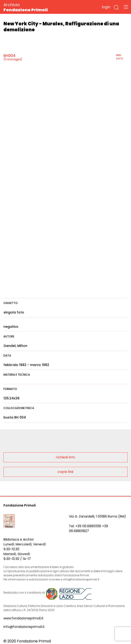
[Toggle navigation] (126, 7)
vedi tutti (119, 57)
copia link (65, 472)
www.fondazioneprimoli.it (23, 618)
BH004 (9, 56)
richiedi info (65, 457)
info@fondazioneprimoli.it (24, 627)
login (106, 7)
